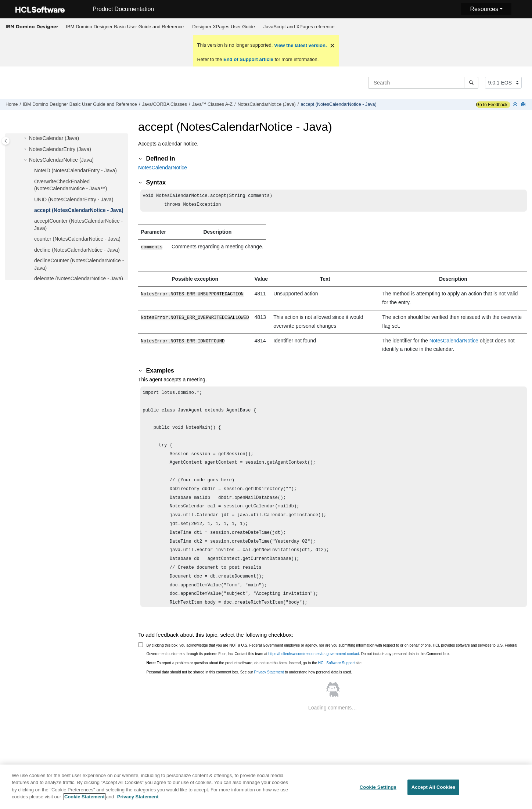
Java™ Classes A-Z (212, 104)
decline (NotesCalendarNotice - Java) (77, 250)
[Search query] (423, 83)
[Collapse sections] (516, 105)
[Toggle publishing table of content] (6, 141)
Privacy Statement (269, 673)
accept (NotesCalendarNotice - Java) (339, 104)
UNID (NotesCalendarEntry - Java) (74, 199)
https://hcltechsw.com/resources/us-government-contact (314, 655)
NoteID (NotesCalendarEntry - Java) (76, 170)
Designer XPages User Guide (224, 27)
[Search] (471, 83)
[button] (26, 139)
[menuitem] (125, 27)
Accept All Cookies (434, 792)
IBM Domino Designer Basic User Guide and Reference (125, 27)
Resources (484, 9)
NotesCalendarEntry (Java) (60, 149)
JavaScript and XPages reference (299, 27)
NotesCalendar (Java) (54, 138)
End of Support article (248, 59)
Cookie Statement (85, 801)
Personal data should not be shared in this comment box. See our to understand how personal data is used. (249, 673)
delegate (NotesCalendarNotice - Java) (79, 278)
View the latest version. (300, 45)
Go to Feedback (492, 105)
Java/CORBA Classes (164, 104)
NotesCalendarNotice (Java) (266, 104)
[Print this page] (524, 105)
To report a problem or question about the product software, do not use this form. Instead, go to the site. (255, 664)
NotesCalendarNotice (163, 168)
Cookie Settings (378, 792)
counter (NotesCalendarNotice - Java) (77, 239)
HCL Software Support (337, 664)
